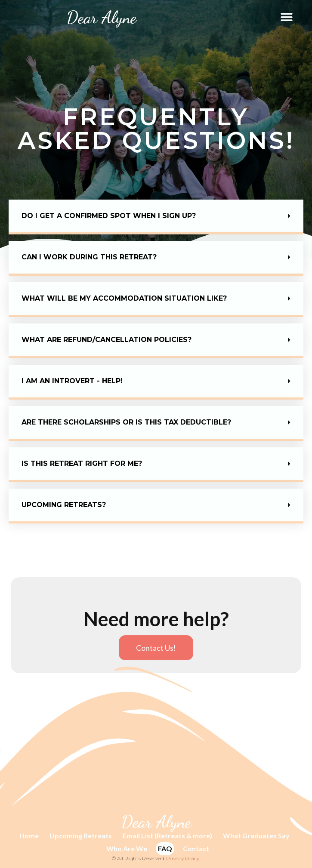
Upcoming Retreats (81, 836)
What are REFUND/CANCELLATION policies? (107, 340)
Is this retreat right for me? (82, 463)
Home (29, 836)
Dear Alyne (102, 17)
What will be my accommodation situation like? (124, 298)
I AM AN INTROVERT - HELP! (72, 381)
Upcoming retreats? (64, 505)
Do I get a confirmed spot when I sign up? (109, 216)
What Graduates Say (256, 836)
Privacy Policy (183, 858)
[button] (287, 17)
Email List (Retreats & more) (167, 836)
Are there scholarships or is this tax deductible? (126, 422)
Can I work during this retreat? (89, 257)
